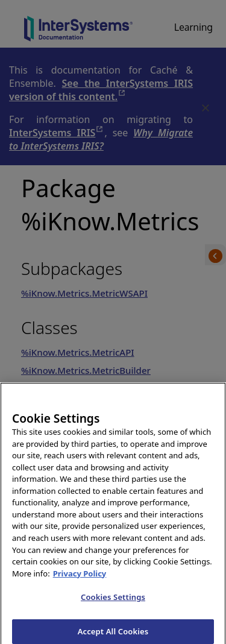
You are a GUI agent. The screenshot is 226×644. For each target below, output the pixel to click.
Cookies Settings (113, 601)
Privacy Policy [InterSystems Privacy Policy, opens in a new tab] (80, 577)
